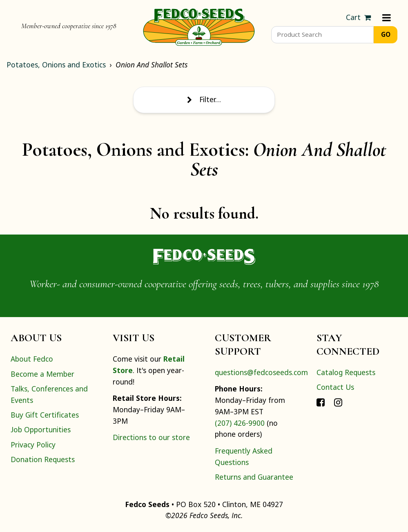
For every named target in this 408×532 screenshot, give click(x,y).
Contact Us (335, 387)
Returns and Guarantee (254, 477)
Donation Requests (43, 459)
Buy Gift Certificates (45, 415)
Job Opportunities (41, 429)
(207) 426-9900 (240, 423)
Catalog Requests (346, 372)
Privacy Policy (33, 445)
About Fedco (32, 359)
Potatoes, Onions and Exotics (56, 65)
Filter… (204, 99)
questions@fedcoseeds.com (261, 372)
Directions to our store (151, 437)
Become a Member (42, 374)
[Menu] (387, 18)
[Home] (199, 26)
